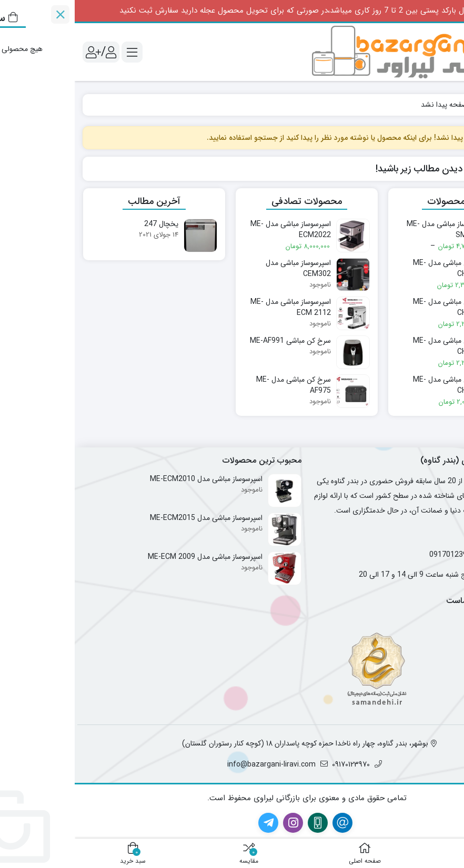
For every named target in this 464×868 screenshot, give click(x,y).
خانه (444, 105)
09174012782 (433, 555)
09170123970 (378, 555)
